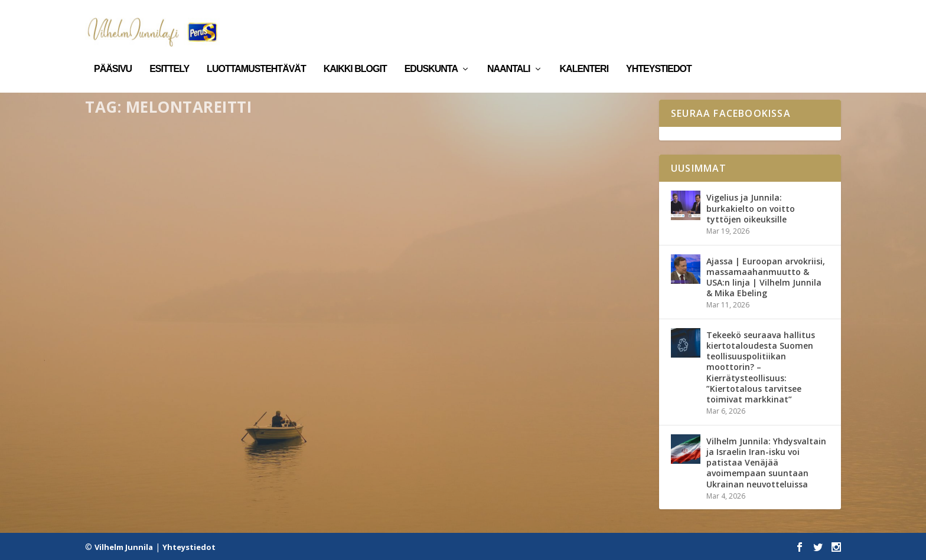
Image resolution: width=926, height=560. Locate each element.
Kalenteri (584, 52)
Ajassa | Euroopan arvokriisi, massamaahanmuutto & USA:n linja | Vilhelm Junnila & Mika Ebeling (766, 277)
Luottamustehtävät (256, 52)
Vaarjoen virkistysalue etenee (179, 304)
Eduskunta (431, 52)
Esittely (169, 52)
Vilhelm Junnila (124, 546)
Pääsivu (113, 52)
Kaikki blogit (355, 52)
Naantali (509, 52)
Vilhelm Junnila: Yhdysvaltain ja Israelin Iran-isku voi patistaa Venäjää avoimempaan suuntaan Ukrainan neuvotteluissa (766, 462)
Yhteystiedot (659, 52)
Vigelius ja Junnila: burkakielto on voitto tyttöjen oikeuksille (751, 208)
